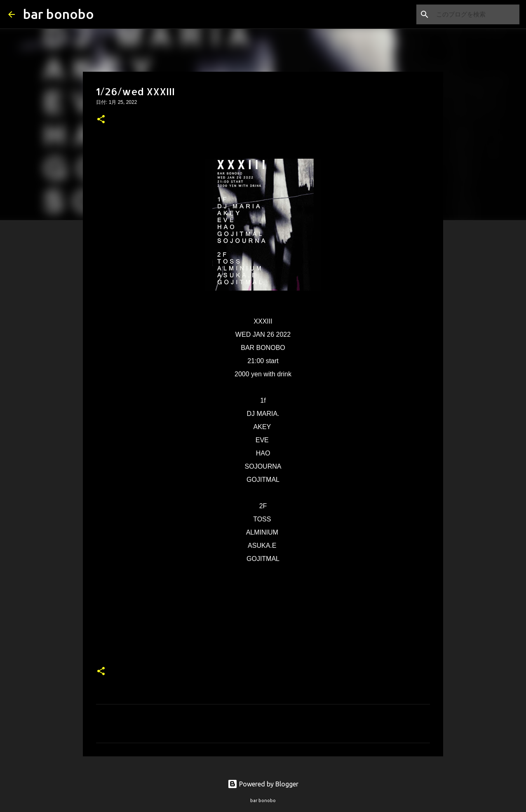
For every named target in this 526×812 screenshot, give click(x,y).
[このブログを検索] (476, 14)
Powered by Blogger (263, 784)
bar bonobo (59, 14)
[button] (101, 120)
